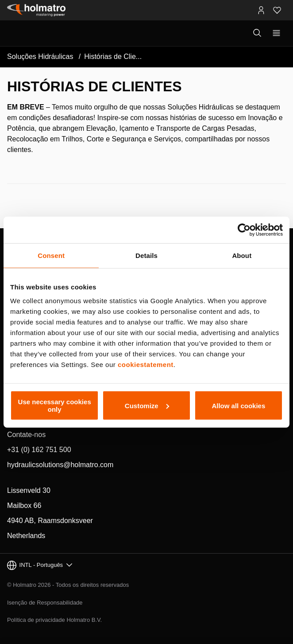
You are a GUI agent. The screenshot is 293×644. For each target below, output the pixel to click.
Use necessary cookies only (55, 406)
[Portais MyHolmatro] (261, 10)
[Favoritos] (277, 10)
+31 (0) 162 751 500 (39, 450)
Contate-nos (26, 435)
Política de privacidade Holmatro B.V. (54, 620)
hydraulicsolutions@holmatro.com (60, 465)
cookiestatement (146, 365)
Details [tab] (146, 255)
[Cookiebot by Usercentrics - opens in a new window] (244, 230)
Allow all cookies (238, 405)
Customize (147, 405)
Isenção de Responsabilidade (45, 603)
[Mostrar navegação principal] (276, 33)
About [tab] (242, 255)
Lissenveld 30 (29, 490)
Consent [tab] (51, 255)
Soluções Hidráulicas (40, 57)
